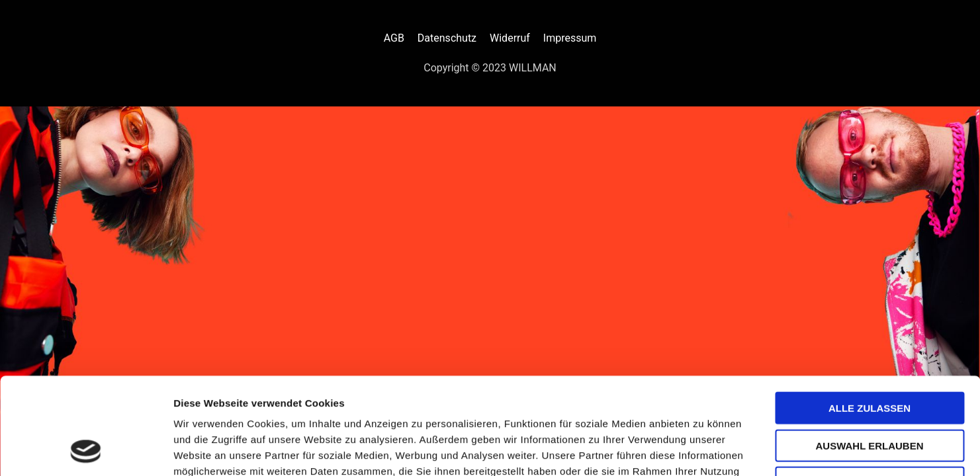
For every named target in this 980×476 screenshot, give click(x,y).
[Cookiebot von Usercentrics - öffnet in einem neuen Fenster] (86, 450)
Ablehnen (869, 392)
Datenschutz (447, 38)
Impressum (570, 38)
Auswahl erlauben (869, 355)
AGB (394, 38)
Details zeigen (704, 450)
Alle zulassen (869, 317)
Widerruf (510, 38)
